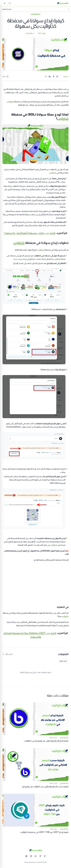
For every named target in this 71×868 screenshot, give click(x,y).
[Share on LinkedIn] (50, 76)
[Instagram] (31, 856)
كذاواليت (10, 102)
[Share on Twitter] (57, 76)
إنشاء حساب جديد (20, 259)
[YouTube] (36, 856)
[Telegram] (40, 856)
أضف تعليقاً (63, 661)
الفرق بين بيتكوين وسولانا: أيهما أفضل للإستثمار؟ (30, 233)
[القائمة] (5, 3)
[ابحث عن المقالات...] (10, 3)
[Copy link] (46, 76)
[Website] (26, 856)
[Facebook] (45, 856)
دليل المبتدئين (35, 14)
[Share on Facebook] (53, 76)
